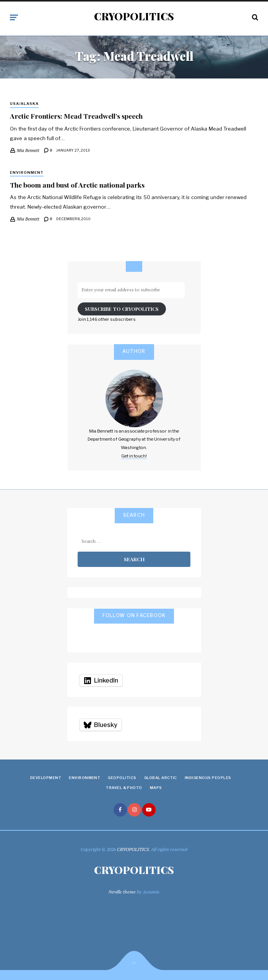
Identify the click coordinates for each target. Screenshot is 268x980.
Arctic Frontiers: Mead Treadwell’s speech (76, 116)
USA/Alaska (24, 104)
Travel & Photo (124, 788)
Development (46, 778)
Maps (156, 788)
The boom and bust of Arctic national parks (77, 185)
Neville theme (122, 892)
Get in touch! (134, 456)
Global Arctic (161, 778)
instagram (134, 810)
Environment (27, 172)
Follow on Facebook (134, 615)
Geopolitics (122, 778)
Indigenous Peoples (208, 778)
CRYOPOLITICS (134, 16)
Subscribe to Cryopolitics (122, 309)
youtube (149, 810)
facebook (120, 810)
